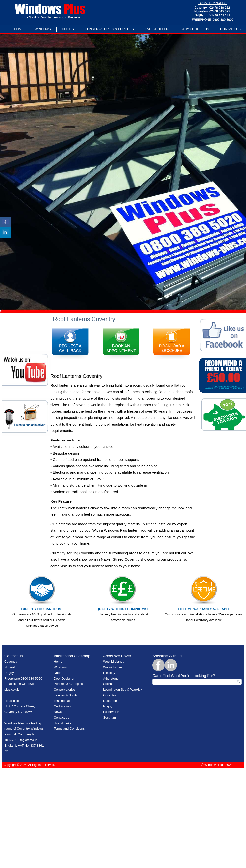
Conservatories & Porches (109, 29)
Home (19, 29)
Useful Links (62, 723)
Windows (43, 29)
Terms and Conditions (69, 729)
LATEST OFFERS (158, 29)
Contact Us (230, 29)
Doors (68, 29)
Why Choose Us (195, 29)
